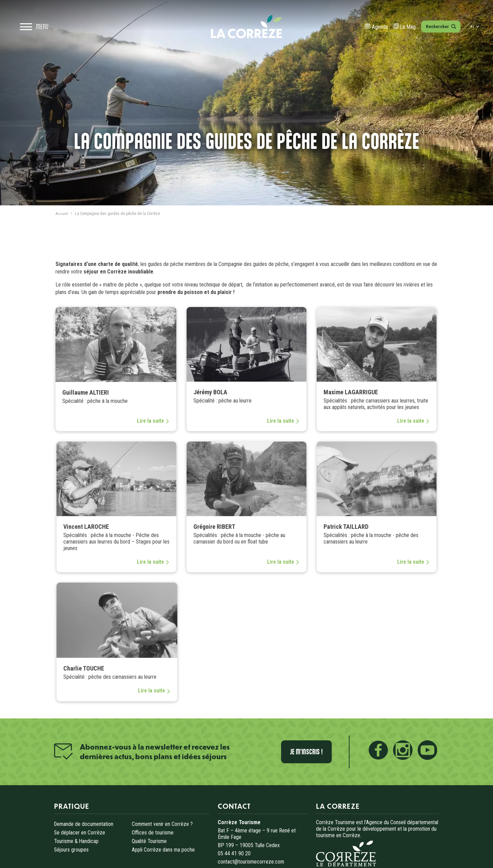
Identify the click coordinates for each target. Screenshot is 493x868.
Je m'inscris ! (313, 751)
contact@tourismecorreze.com (251, 860)
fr (473, 31)
